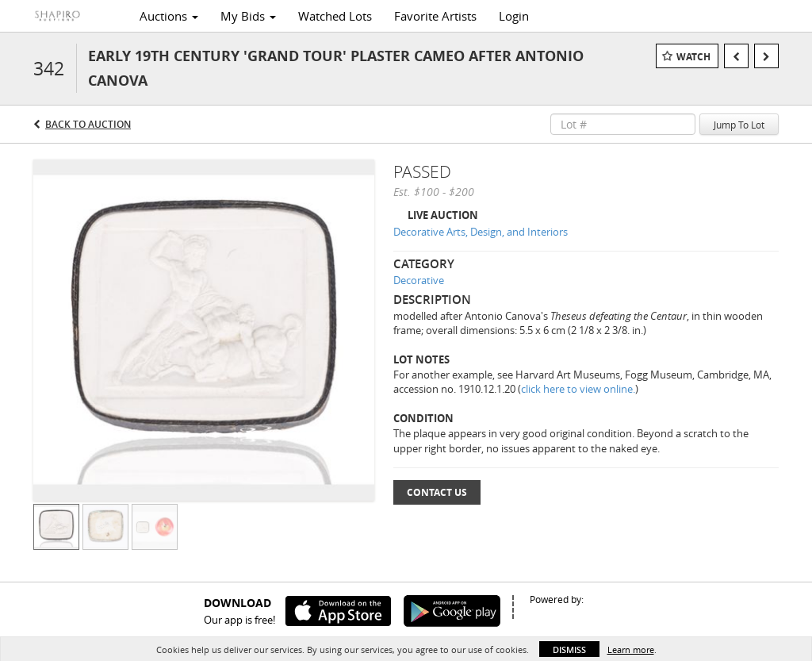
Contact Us (437, 492)
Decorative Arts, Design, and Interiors (481, 232)
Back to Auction (88, 124)
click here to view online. (578, 389)
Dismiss (569, 649)
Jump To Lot (739, 125)
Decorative (419, 280)
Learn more (631, 649)
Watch (693, 57)
